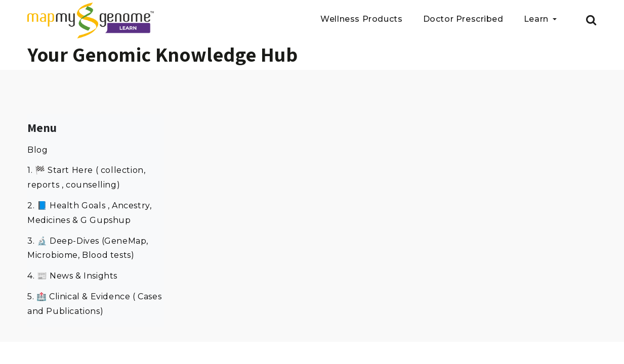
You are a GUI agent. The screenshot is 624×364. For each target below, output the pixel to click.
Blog (37, 150)
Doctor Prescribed (463, 19)
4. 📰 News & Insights (72, 276)
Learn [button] (537, 19)
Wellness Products (361, 19)
